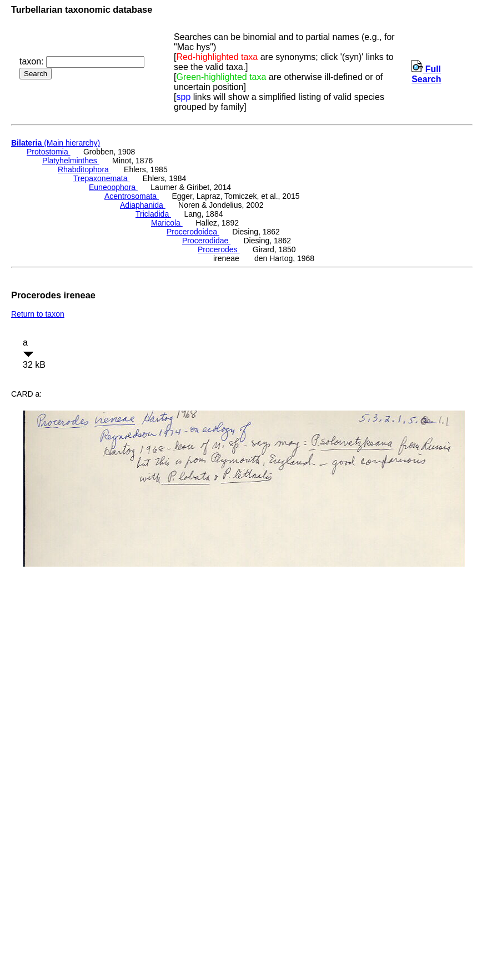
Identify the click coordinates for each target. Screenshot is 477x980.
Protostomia (49, 152)
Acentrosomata (132, 196)
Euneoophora (113, 187)
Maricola (167, 223)
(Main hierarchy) (56, 143)
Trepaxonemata (101, 178)
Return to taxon (38, 314)
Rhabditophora (84, 169)
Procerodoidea (193, 232)
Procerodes (219, 249)
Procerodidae (206, 241)
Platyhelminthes (71, 161)
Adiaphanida (143, 205)
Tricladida (153, 214)
